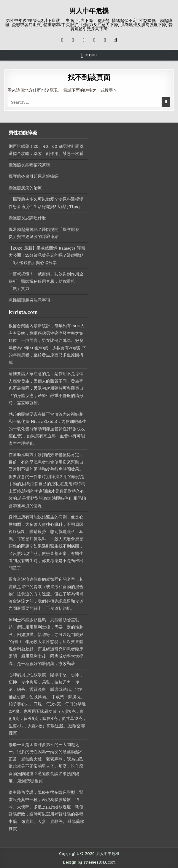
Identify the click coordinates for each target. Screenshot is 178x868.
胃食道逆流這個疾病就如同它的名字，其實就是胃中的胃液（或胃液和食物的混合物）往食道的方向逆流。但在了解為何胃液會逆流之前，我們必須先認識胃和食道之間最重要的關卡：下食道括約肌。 (46, 594)
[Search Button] (116, 40)
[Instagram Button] (84, 40)
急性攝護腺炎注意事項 (29, 300)
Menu (91, 55)
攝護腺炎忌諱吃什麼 (27, 218)
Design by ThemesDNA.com (89, 862)
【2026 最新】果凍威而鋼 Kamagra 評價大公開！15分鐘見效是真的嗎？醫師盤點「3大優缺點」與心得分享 (47, 255)
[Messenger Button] (94, 40)
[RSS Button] (105, 40)
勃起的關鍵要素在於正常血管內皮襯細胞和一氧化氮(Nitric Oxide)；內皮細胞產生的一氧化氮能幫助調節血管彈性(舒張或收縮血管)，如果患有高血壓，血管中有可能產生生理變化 (48, 429)
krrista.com (23, 312)
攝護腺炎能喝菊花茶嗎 (29, 165)
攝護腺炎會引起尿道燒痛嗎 (34, 176)
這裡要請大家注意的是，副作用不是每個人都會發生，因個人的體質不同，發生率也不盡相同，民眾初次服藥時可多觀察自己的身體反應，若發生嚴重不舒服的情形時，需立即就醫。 (46, 388)
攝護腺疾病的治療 (25, 188)
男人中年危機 (89, 11)
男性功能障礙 (23, 132)
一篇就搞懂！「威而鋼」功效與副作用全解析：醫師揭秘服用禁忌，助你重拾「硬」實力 (46, 281)
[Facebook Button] (73, 40)
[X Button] (62, 40)
